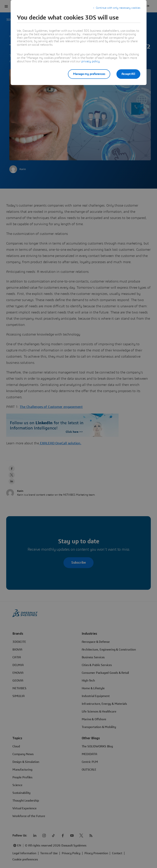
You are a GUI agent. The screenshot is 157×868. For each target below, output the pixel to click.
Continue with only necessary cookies (118, 8)
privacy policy (90, 61)
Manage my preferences (89, 74)
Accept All (128, 74)
